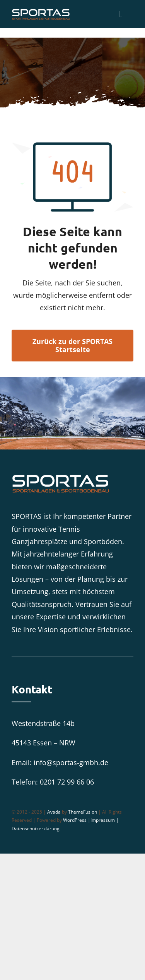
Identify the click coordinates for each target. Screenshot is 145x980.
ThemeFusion (83, 812)
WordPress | (77, 820)
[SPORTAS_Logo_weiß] (41, 11)
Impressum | (105, 820)
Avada (54, 812)
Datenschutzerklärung (36, 829)
